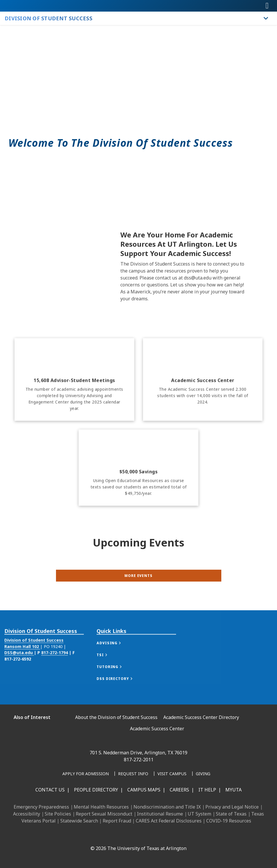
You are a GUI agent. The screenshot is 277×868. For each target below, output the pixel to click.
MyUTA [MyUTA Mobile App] (233, 790)
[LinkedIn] (105, 836)
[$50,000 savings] (138, 498)
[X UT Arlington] (130, 836)
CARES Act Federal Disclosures (169, 821)
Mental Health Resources (101, 807)
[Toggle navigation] (267, 6)
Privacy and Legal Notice (232, 807)
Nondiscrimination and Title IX (167, 807)
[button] (115, 659)
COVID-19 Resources (229, 821)
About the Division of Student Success (116, 717)
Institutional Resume (160, 814)
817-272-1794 (55, 669)
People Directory (96, 790)
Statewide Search (79, 821)
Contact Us (50, 790)
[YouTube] (143, 836)
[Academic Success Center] (203, 410)
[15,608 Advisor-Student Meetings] (74, 410)
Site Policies (58, 814)
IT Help (207, 790)
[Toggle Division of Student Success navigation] (266, 18)
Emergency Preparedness (41, 807)
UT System (199, 814)
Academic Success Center (157, 729)
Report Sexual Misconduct (104, 814)
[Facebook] (92, 836)
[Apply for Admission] (86, 774)
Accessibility (27, 814)
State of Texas (231, 814)
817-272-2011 (139, 760)
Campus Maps (144, 790)
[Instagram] (117, 836)
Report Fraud (117, 821)
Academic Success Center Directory (201, 717)
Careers (179, 790)
